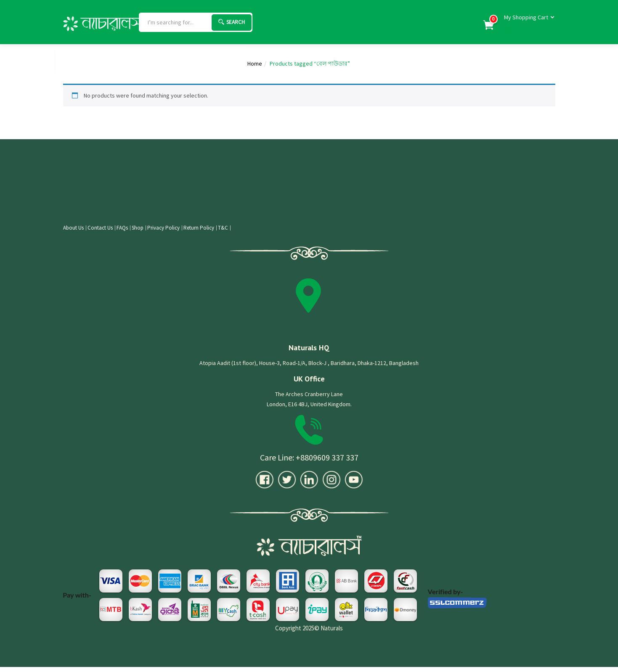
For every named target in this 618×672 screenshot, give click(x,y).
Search (232, 22)
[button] (526, 23)
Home (18, 62)
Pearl (43, 62)
